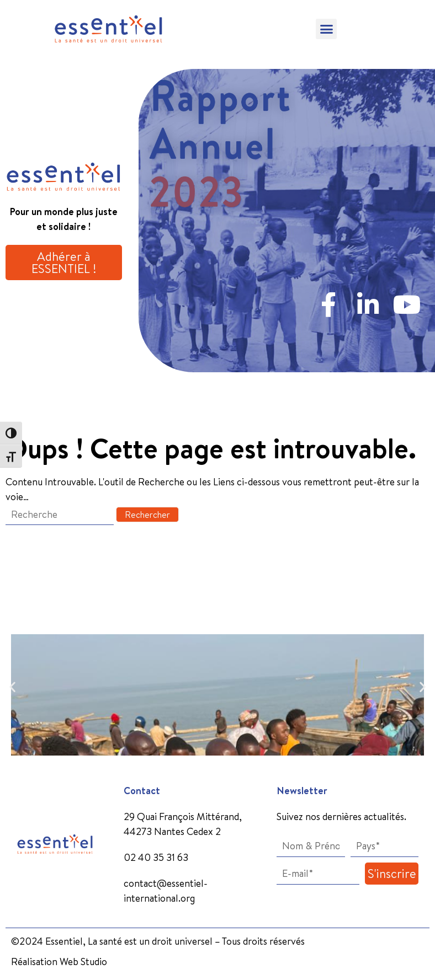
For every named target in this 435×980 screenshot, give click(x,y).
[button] (326, 29)
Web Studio (83, 962)
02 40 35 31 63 (156, 857)
